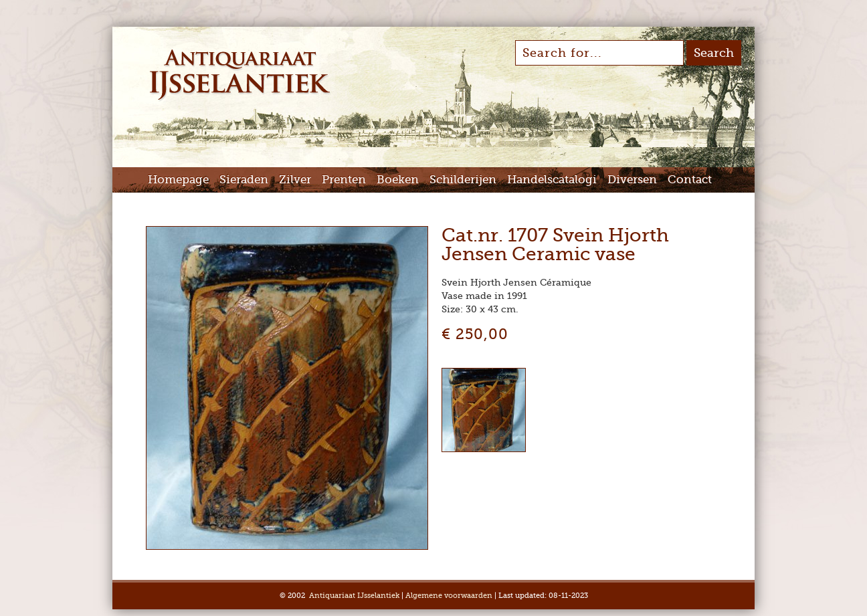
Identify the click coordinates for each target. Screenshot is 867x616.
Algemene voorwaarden (449, 596)
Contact (690, 180)
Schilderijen (463, 180)
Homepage (178, 180)
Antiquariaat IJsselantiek (354, 596)
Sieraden (244, 180)
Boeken (398, 180)
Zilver (295, 180)
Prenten (344, 180)
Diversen (632, 180)
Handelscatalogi (552, 180)
